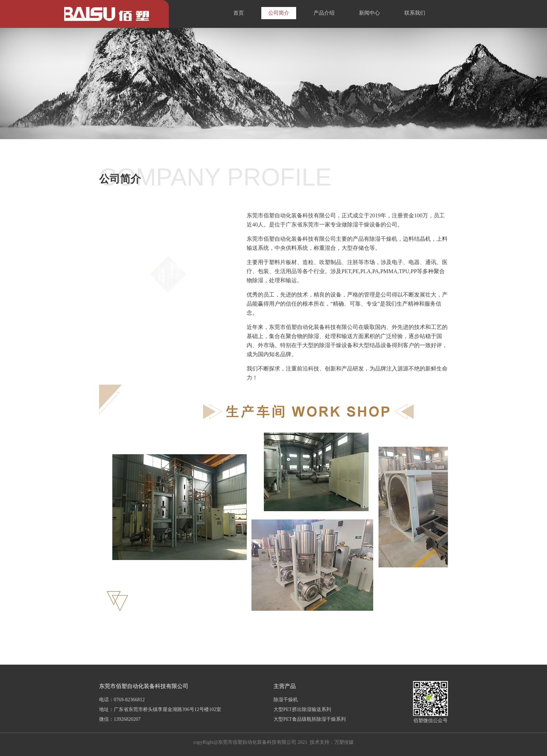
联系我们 (415, 13)
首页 (239, 13)
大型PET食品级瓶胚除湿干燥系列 (310, 719)
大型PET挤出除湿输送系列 (302, 709)
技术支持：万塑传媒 (332, 742)
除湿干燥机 (286, 700)
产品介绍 (324, 13)
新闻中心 (369, 13)
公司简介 (279, 13)
